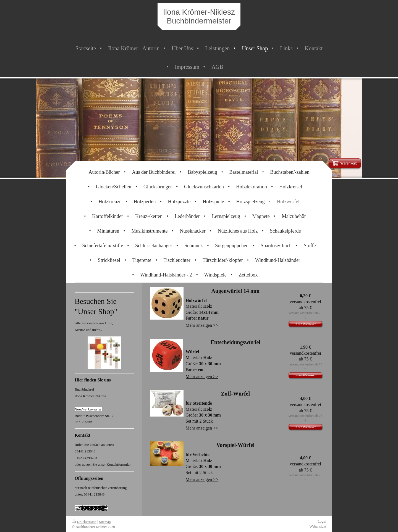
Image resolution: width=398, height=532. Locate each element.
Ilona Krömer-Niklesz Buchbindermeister (199, 16)
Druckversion (84, 522)
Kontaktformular (119, 464)
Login (322, 521)
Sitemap (105, 522)
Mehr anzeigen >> (202, 325)
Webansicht (318, 526)
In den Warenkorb (306, 324)
